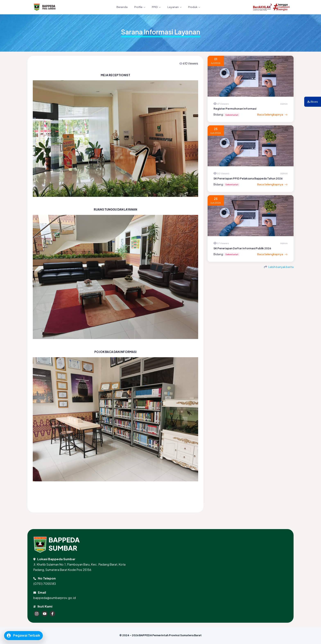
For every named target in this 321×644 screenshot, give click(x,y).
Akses (313, 102)
